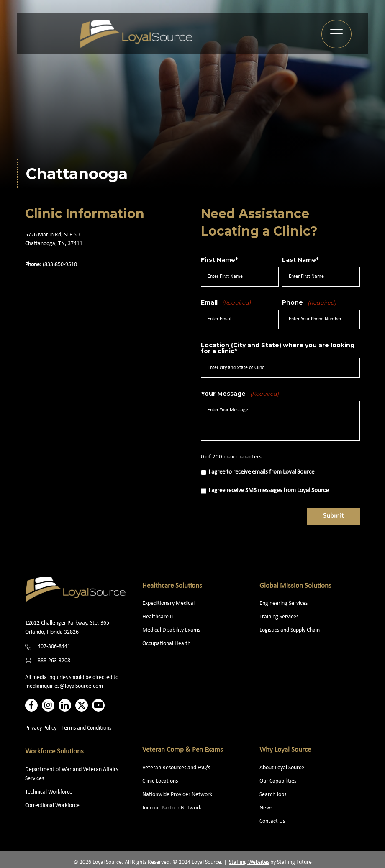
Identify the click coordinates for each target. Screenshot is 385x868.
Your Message (240, 394)
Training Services (279, 617)
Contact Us (272, 821)
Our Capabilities (278, 781)
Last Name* (300, 260)
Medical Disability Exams (172, 630)
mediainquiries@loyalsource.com (64, 686)
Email (226, 302)
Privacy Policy (41, 728)
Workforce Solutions (54, 751)
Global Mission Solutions (295, 586)
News (266, 808)
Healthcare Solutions (172, 586)
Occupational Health (166, 644)
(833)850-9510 (60, 265)
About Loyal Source (282, 768)
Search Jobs (273, 795)
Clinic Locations (160, 781)
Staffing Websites (249, 862)
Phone (309, 302)
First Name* (219, 260)
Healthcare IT (159, 617)
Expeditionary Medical (168, 603)
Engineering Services (284, 603)
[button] (336, 34)
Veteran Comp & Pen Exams (183, 750)
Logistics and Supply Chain (290, 630)
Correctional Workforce (52, 805)
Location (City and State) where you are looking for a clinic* (278, 348)
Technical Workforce (49, 792)
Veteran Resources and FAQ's (176, 768)
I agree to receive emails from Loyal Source (261, 472)
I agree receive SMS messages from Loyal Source (268, 490)
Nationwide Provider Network (177, 795)
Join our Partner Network (172, 808)
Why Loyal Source (285, 750)
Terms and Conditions (86, 728)
